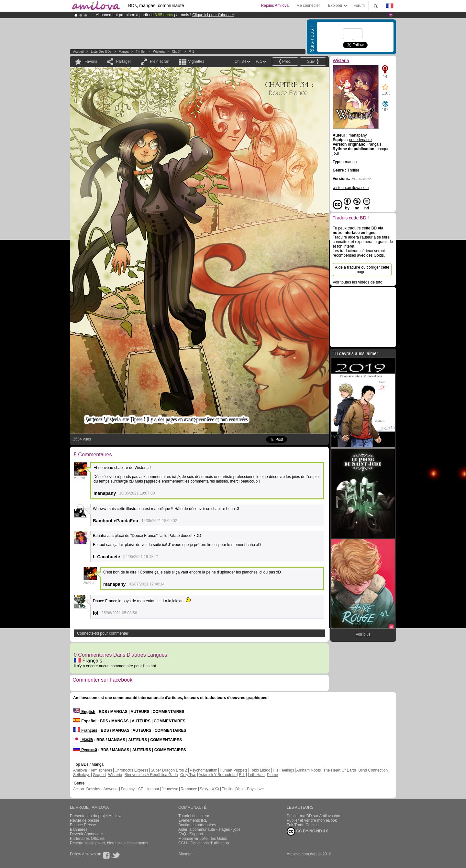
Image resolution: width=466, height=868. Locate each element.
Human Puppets (234, 770)
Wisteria (159, 52)
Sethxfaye (82, 775)
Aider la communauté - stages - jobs (209, 829)
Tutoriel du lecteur (194, 816)
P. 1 (191, 52)
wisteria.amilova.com (351, 188)
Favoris (91, 61)
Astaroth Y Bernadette (217, 775)
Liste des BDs (101, 52)
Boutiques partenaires (197, 825)
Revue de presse (85, 820)
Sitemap (185, 854)
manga (124, 52)
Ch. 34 (177, 52)
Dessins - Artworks (102, 789)
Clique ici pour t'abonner (213, 15)
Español (85, 721)
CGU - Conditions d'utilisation (204, 843)
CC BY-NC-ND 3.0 (308, 831)
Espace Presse (83, 825)
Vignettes (196, 61)
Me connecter (308, 6)
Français (88, 661)
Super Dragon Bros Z (169, 770)
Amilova (80, 770)
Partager (124, 61)
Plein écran (160, 61)
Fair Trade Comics (303, 825)
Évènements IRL (193, 820)
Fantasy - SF (132, 789)
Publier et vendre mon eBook (312, 820)
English (84, 712)
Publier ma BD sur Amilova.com (314, 816)
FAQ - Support (191, 834)
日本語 (83, 740)
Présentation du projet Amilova (96, 816)
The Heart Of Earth (340, 770)
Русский (85, 750)
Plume (272, 775)
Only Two (188, 775)
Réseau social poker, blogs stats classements (109, 843)
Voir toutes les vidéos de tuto (357, 282)
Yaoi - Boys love (250, 789)
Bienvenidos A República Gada (151, 775)
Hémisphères (101, 770)
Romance (189, 789)
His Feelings (283, 770)
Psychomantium (203, 770)
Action (78, 789)
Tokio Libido (260, 770)
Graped (99, 775)
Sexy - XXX (210, 789)
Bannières (79, 829)
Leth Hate (256, 775)
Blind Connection (373, 770)
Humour (152, 789)
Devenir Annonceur (86, 834)
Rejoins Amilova (275, 6)
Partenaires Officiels (87, 839)
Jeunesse (170, 789)
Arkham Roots (309, 770)
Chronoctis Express (131, 770)
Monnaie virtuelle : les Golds (203, 839)
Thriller (141, 52)
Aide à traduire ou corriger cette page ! (362, 270)
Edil (242, 775)
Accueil (78, 52)
